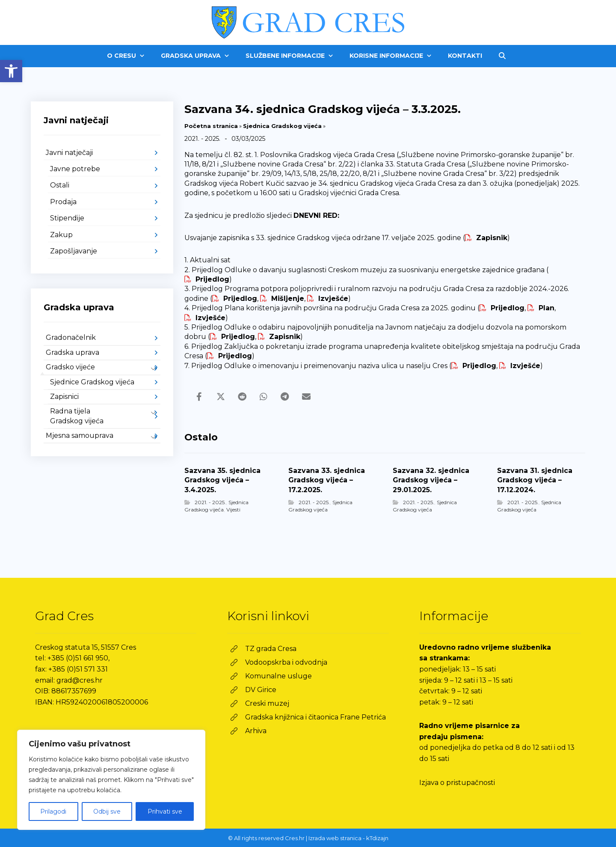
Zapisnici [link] (64, 397)
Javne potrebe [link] (75, 169)
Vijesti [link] (233, 510)
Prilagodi (53, 811)
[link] (11, 71)
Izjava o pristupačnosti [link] (457, 783)
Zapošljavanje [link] (74, 251)
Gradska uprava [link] (73, 352)
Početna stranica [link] (211, 126)
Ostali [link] (60, 185)
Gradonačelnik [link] (71, 337)
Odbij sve (107, 811)
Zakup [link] (61, 235)
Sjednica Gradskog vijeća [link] (282, 126)
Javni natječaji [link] (69, 153)
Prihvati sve (165, 811)
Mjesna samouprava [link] (80, 435)
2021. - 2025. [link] (210, 502)
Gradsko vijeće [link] (70, 367)
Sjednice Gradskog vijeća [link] (92, 382)
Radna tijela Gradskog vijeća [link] (77, 416)
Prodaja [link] (63, 202)
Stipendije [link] (67, 218)
